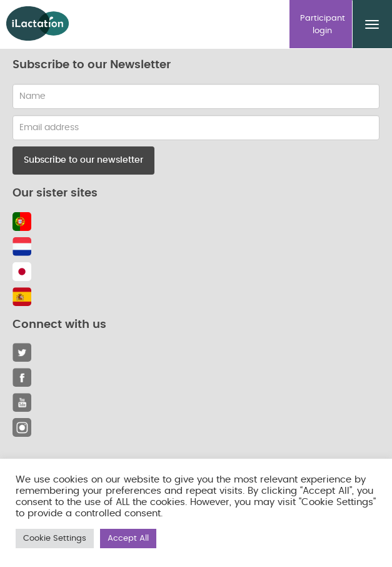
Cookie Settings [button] (55, 539)
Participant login (323, 25)
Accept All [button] (128, 539)
